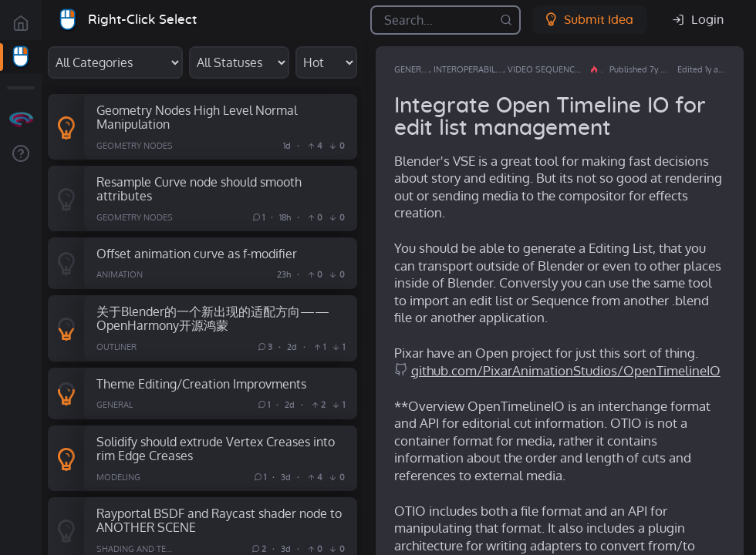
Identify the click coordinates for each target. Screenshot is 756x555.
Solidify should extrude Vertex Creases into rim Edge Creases (216, 449)
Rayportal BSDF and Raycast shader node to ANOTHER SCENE (219, 520)
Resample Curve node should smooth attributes (199, 189)
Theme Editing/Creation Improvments (201, 383)
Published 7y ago (642, 69)
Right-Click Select (142, 20)
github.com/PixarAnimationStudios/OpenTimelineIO (566, 370)
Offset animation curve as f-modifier (197, 253)
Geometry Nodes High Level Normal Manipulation (197, 117)
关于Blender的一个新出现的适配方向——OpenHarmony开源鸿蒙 (213, 318)
